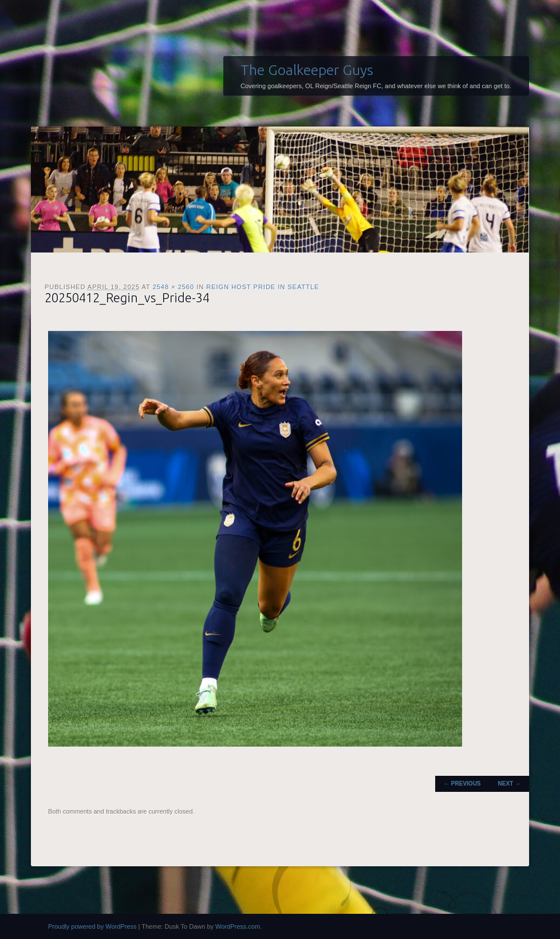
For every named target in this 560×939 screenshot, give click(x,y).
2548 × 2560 (173, 287)
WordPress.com (238, 926)
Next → (509, 784)
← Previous (462, 784)
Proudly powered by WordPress (92, 926)
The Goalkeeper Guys (307, 70)
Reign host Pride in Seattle (263, 287)
